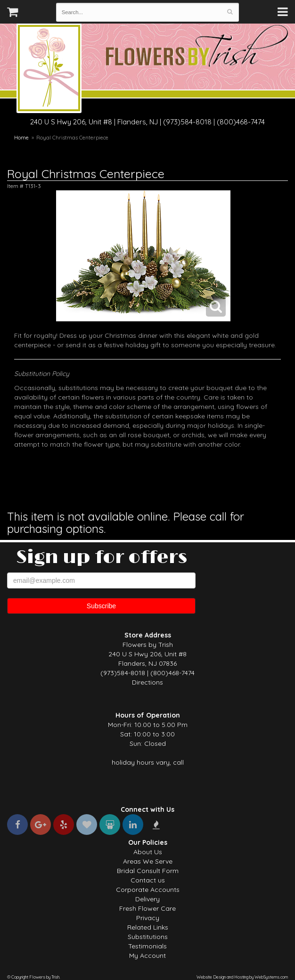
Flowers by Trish (49, 70)
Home (21, 138)
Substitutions (148, 937)
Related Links (148, 927)
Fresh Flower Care (147, 908)
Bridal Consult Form (148, 871)
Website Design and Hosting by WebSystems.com (242, 977)
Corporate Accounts (148, 890)
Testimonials (147, 946)
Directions (147, 682)
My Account (147, 955)
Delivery (147, 899)
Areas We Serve (148, 861)
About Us (148, 852)
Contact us (148, 880)
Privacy (148, 918)
